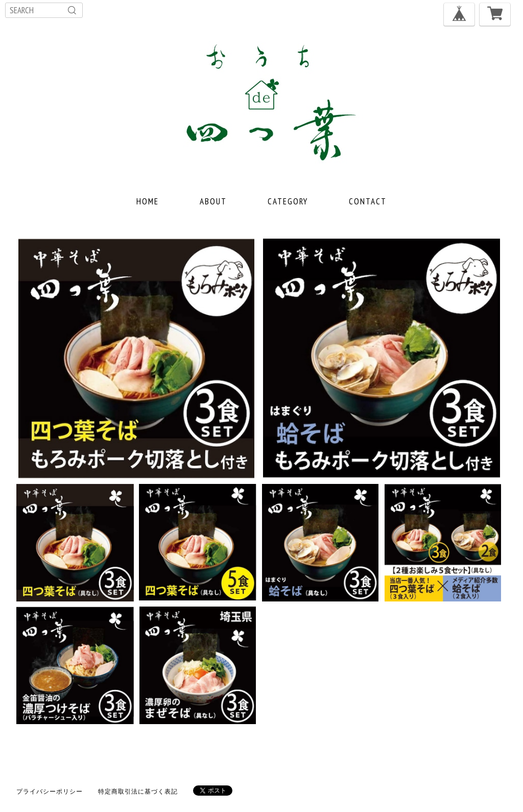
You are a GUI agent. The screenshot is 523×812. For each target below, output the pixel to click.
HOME (148, 201)
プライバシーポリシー (50, 791)
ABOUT (213, 201)
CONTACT (368, 201)
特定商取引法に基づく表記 (138, 791)
